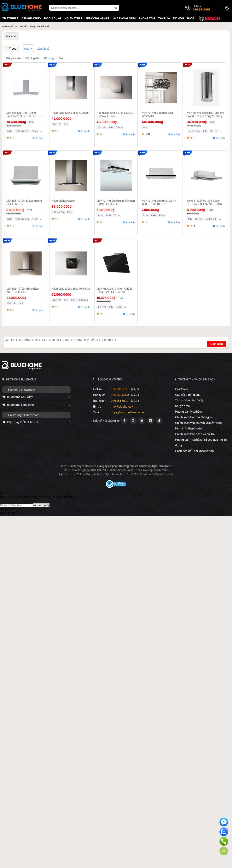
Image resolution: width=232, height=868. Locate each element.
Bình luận (217, 344)
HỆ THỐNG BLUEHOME (21, 379)
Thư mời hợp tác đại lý (189, 400)
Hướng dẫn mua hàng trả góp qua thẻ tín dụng (201, 442)
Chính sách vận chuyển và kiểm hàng (199, 423)
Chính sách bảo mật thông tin (194, 417)
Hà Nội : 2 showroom (22, 390)
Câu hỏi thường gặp (188, 395)
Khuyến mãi (183, 406)
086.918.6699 (119, 389)
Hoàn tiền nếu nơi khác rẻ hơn (194, 451)
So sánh (40, 138)
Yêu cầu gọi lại (41, 505)
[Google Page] (133, 421)
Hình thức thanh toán (188, 428)
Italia (26, 49)
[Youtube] (142, 421)
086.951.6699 (119, 401)
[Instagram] (151, 421)
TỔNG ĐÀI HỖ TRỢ (110, 379)
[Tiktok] (159, 421)
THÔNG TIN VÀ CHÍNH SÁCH (197, 379)
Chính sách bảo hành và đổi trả (195, 434)
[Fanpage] (124, 421)
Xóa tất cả (43, 49)
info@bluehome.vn (123, 406)
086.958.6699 (120, 395)
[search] (116, 8)
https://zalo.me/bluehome (127, 412)
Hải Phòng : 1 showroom (24, 415)
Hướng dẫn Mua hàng (189, 412)
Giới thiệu (181, 389)
